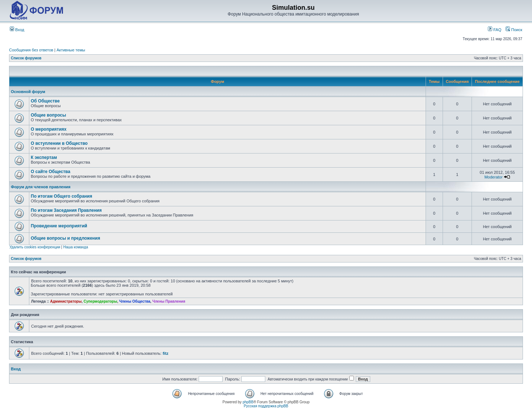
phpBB (248, 402)
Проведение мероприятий (59, 226)
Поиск (514, 30)
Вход (17, 30)
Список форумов (26, 58)
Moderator (493, 177)
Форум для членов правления (41, 187)
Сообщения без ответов (31, 50)
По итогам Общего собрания (62, 196)
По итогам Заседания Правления (66, 210)
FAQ (495, 30)
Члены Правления (169, 301)
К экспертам (44, 157)
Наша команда (76, 247)
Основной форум (28, 92)
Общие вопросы (48, 115)
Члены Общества (135, 301)
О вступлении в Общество (59, 143)
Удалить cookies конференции (35, 247)
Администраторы (66, 301)
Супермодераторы (100, 301)
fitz (165, 353)
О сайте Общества (50, 172)
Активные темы (71, 50)
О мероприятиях (49, 129)
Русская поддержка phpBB (266, 406)
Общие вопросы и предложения (66, 238)
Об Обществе (45, 101)
